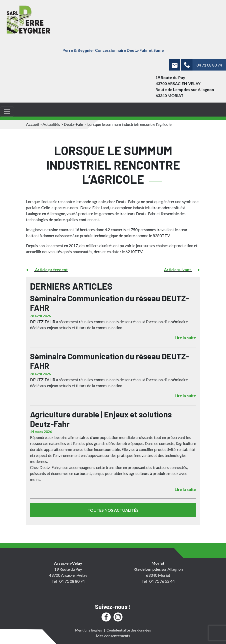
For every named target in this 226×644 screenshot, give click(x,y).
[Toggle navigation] (7, 112)
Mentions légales (89, 630)
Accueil (32, 124)
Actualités (51, 124)
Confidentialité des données (129, 630)
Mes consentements (113, 636)
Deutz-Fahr (74, 124)
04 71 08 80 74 (209, 65)
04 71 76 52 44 (162, 581)
